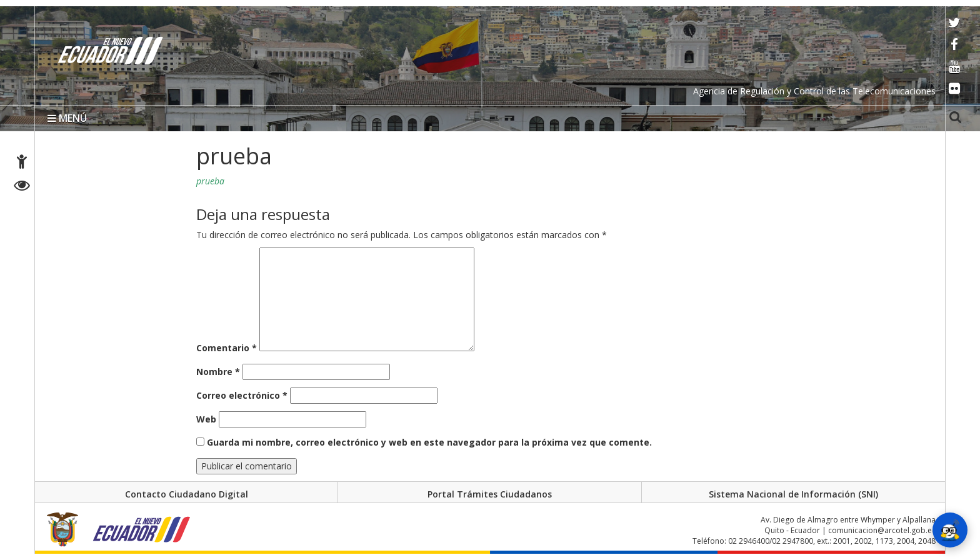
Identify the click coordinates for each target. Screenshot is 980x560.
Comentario (227, 348)
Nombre (218, 372)
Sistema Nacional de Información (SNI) (793, 494)
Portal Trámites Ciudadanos (490, 494)
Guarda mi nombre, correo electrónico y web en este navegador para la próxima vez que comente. (429, 442)
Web (206, 419)
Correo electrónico (242, 395)
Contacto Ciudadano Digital (187, 494)
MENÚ (67, 118)
